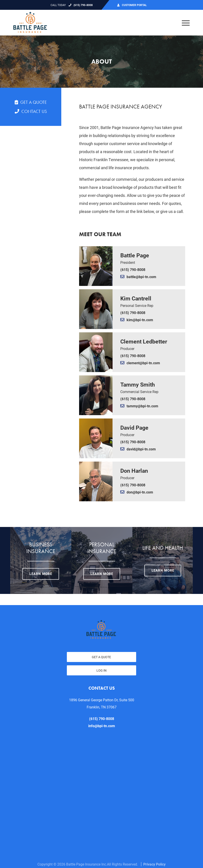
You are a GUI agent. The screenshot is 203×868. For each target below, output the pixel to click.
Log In (101, 670)
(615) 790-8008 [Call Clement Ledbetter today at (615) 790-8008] (133, 356)
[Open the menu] (186, 23)
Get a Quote (34, 102)
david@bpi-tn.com (138, 449)
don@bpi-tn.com (137, 492)
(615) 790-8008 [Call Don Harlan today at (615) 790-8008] (133, 485)
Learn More (41, 574)
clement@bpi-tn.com (140, 363)
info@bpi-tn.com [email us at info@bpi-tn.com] (102, 726)
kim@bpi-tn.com (137, 320)
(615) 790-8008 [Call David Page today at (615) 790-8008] (133, 442)
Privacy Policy (154, 864)
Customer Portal (134, 5)
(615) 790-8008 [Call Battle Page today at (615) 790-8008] (133, 270)
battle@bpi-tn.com (138, 277)
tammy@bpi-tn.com (139, 406)
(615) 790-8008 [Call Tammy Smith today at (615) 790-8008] (133, 399)
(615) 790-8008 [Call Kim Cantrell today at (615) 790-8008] (133, 313)
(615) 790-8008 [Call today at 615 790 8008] (83, 5)
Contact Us (34, 111)
